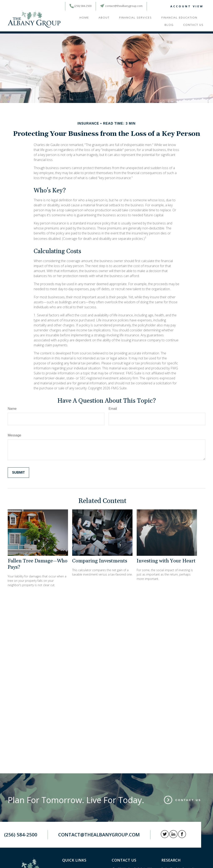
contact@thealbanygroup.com (124, 6)
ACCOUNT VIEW (187, 6)
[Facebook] (162, 6)
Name (12, 409)
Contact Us (188, 800)
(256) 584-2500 (83, 6)
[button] (84, 17)
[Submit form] (18, 473)
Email (113, 409)
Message (14, 435)
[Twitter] (149, 6)
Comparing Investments (100, 561)
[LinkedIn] (156, 6)
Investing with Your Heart (166, 561)
